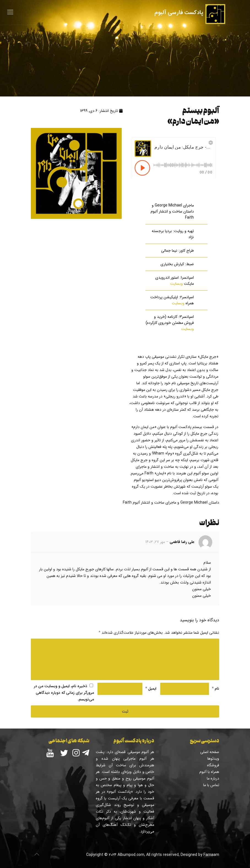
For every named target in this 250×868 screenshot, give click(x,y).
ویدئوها (213, 759)
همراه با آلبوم (209, 772)
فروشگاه (213, 765)
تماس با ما (211, 785)
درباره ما (213, 778)
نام (215, 689)
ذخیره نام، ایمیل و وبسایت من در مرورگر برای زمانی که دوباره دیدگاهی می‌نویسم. (64, 693)
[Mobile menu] (10, 12)
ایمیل (151, 689)
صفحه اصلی (210, 752)
